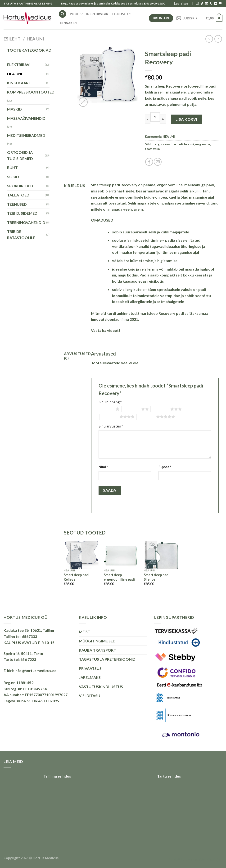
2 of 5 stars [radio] (131, 409)
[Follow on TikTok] (202, 4)
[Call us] (211, 4)
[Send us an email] (207, 4)
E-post (165, 467)
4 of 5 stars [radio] (110, 417)
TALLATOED (18, 195)
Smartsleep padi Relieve (77, 577)
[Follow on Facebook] (193, 4)
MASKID (14, 109)
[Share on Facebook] (149, 162)
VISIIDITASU (90, 696)
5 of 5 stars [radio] (147, 417)
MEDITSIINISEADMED (26, 135)
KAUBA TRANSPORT (97, 650)
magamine (203, 144)
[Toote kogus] (155, 117)
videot (113, 330)
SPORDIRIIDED (20, 186)
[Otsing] (63, 14)
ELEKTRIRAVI (19, 65)
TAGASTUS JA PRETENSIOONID (107, 659)
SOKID (13, 177)
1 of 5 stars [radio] (106, 409)
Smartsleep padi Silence (157, 577)
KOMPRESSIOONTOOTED (31, 92)
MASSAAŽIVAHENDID (26, 118)
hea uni (189, 144)
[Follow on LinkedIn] (216, 4)
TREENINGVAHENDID (26, 222)
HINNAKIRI (68, 23)
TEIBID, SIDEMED (22, 213)
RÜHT (12, 167)
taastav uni (153, 149)
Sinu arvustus (111, 426)
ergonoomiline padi (169, 144)
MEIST (85, 632)
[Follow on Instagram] (197, 4)
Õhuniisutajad (210, 860)
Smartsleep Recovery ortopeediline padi (181, 86)
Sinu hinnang (110, 402)
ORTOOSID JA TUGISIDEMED (20, 155)
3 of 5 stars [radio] (160, 409)
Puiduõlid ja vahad (183, 860)
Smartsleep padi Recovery (114, 185)
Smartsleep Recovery (156, 313)
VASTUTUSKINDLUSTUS (101, 687)
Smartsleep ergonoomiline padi (119, 577)
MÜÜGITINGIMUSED (97, 641)
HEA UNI (35, 39)
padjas (168, 203)
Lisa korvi (186, 119)
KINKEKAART (19, 83)
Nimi (103, 467)
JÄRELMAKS (90, 677)
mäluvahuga (167, 98)
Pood (76, 14)
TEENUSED (121, 14)
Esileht (12, 39)
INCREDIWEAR (97, 14)
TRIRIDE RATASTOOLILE (21, 234)
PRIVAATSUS (90, 668)
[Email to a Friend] (158, 162)
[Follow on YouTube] (220, 4)
